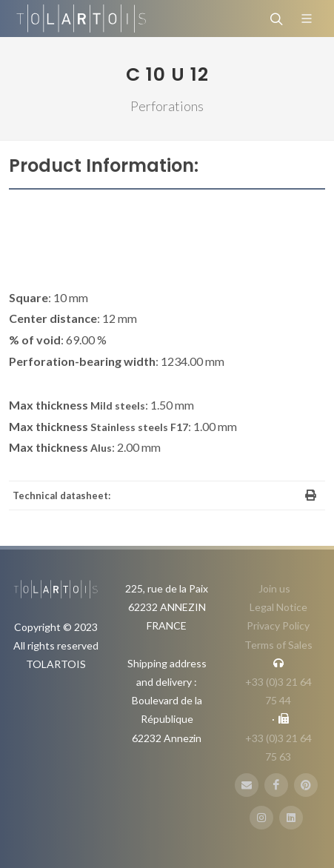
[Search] (275, 19)
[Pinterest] (306, 785)
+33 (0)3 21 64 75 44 (278, 691)
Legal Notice (278, 607)
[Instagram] (261, 818)
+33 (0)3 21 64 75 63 (278, 747)
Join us (274, 588)
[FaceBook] (276, 785)
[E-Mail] (247, 785)
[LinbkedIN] (291, 818)
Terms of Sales (278, 645)
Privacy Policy (278, 625)
